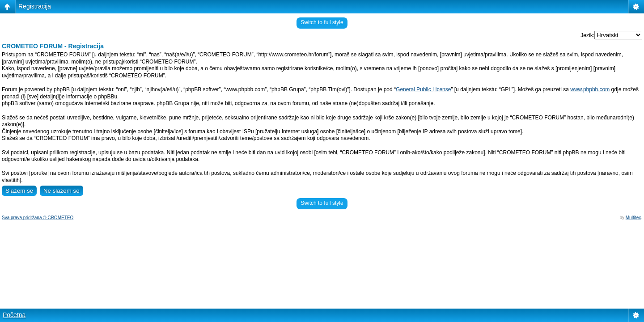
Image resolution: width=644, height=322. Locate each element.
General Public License (423, 89)
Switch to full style (322, 22)
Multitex (633, 218)
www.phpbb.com (590, 89)
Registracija (35, 6)
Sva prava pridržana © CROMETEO (38, 218)
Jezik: (587, 35)
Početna (14, 315)
